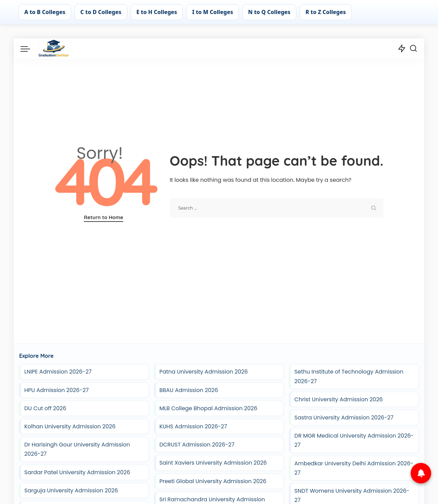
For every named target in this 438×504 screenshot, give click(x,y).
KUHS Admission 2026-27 (193, 426)
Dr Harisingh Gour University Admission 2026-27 (77, 449)
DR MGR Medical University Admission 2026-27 (354, 440)
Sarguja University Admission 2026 (71, 490)
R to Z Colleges (326, 12)
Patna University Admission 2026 (204, 372)
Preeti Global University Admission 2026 (213, 481)
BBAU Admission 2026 (189, 390)
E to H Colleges (157, 12)
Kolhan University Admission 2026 (70, 426)
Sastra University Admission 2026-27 (345, 418)
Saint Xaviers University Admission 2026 (213, 463)
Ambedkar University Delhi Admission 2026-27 (354, 468)
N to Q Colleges (269, 12)
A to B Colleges (45, 12)
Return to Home (104, 217)
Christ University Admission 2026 (338, 399)
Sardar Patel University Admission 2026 (77, 472)
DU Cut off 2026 (45, 408)
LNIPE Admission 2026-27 (58, 372)
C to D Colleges (101, 12)
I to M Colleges (212, 12)
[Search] (413, 49)
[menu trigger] (29, 49)
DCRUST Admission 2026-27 (197, 445)
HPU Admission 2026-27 (56, 390)
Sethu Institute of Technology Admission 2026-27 (349, 376)
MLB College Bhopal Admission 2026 (208, 408)
